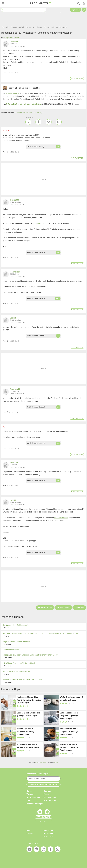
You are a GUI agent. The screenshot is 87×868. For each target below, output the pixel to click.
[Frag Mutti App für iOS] (40, 812)
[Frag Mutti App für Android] (47, 812)
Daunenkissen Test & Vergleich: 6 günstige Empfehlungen (69, 716)
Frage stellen (76, 10)
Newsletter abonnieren (43, 784)
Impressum (48, 837)
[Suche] (79, 3)
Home (29, 791)
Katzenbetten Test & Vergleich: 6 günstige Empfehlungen (69, 747)
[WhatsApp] (59, 122)
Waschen (41, 223)
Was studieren (50, 800)
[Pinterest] (36, 850)
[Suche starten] (3, 10)
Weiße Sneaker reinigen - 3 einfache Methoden (71, 699)
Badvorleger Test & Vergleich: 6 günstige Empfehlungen (26, 732)
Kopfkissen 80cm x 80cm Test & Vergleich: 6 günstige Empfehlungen (29, 700)
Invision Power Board (40, 762)
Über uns (47, 791)
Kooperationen (50, 797)
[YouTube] (29, 850)
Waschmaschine (61, 518)
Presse (47, 794)
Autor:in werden (33, 797)
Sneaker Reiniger (13, 93)
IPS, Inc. (56, 762)
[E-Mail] (28, 122)
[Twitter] (49, 122)
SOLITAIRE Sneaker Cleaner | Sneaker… (24, 104)
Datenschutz (49, 830)
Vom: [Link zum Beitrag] (4, 72)
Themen (30, 794)
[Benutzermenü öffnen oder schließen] (84, 3)
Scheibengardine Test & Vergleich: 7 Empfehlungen (28, 746)
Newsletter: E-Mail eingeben (39, 774)
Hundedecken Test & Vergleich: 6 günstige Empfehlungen (69, 732)
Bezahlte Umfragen (35, 804)
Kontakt (30, 834)
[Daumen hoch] (58, 147)
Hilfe (28, 830)
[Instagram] (43, 850)
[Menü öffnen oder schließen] (3, 3)
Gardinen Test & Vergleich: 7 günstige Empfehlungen (29, 714)
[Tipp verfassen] (84, 10)
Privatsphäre (49, 834)
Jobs (29, 800)
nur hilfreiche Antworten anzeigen (31, 113)
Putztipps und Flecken (11, 38)
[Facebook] (38, 122)
